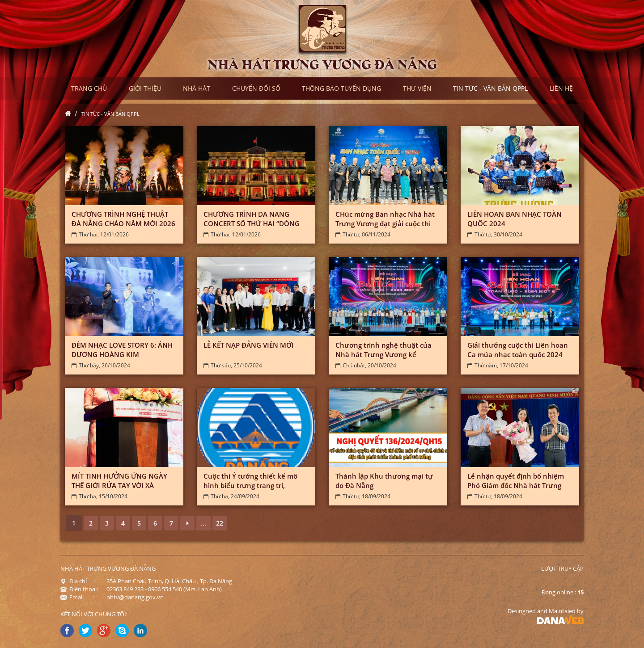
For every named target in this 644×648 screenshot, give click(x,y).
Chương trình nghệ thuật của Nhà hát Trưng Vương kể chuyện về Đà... (383, 354)
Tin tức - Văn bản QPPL (110, 114)
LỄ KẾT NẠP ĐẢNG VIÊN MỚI (249, 345)
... (203, 523)
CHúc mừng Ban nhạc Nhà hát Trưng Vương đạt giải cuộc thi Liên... (385, 223)
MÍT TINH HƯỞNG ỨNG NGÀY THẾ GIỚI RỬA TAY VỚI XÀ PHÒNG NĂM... (119, 485)
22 (220, 523)
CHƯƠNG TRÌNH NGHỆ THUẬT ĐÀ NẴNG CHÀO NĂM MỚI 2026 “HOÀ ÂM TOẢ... (123, 223)
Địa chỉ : (78, 581)
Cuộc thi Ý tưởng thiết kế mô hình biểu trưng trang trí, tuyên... (250, 485)
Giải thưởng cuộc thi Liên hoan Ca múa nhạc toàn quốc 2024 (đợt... (518, 354)
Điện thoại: (79, 589)
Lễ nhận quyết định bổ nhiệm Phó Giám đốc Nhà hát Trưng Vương (516, 485)
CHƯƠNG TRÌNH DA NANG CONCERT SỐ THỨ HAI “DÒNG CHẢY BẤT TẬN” (252, 223)
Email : (77, 597)
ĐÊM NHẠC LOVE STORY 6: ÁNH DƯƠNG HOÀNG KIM (122, 350)
